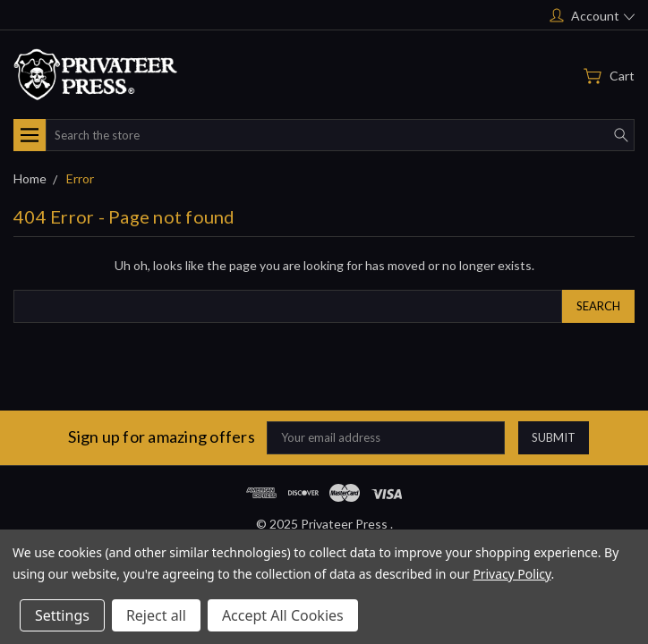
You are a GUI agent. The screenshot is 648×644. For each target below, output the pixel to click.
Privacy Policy (512, 574)
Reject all (156, 615)
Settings (62, 615)
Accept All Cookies (283, 615)
